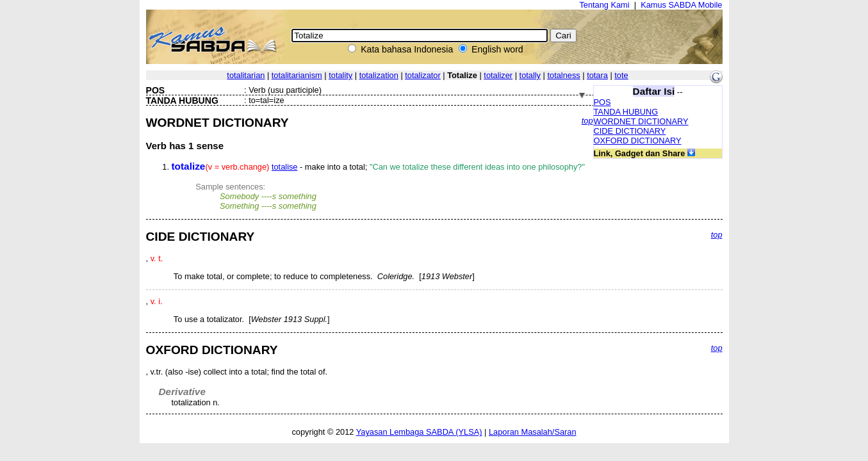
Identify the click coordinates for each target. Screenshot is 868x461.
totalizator (422, 75)
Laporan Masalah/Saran (533, 432)
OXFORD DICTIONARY (638, 141)
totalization (379, 75)
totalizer (498, 75)
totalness (563, 75)
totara (597, 75)
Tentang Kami (604, 5)
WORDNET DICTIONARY (641, 121)
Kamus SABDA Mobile (681, 5)
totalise (285, 167)
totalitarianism (297, 75)
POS (602, 102)
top (587, 121)
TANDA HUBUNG (626, 112)
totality (340, 75)
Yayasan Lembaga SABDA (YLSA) (419, 432)
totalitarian (246, 75)
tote (621, 75)
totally (530, 75)
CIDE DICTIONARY (630, 131)
